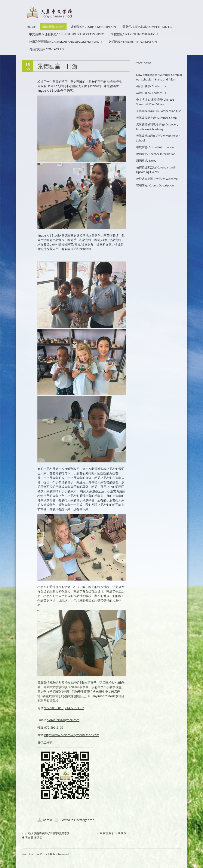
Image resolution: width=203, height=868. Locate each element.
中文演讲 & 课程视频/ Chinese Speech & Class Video (67, 34)
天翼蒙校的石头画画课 (113, 833)
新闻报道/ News (53, 27)
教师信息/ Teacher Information (133, 42)
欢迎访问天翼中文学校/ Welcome (157, 179)
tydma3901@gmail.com (63, 720)
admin (47, 820)
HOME (31, 27)
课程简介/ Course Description (93, 27)
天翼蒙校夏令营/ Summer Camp (157, 118)
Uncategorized (84, 820)
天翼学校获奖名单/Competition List (148, 27)
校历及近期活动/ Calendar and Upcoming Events (66, 42)
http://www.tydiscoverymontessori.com (72, 735)
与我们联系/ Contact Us (47, 49)
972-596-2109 (54, 727)
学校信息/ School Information (134, 34)
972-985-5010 (54, 708)
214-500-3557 (74, 708)
